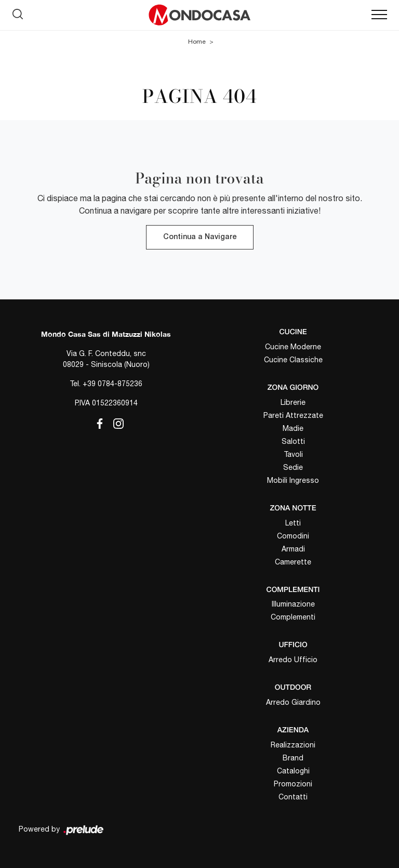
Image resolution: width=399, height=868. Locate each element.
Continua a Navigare (200, 237)
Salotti (293, 441)
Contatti (293, 797)
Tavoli (293, 454)
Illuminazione (293, 604)
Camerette (293, 562)
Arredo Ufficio (293, 660)
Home (197, 42)
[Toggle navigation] (379, 15)
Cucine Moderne (293, 347)
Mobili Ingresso (293, 480)
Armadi (293, 549)
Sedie (293, 467)
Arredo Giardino (293, 702)
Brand (293, 758)
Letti (293, 523)
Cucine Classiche (293, 360)
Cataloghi (293, 771)
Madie (293, 428)
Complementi (293, 617)
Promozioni (293, 784)
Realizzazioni (293, 745)
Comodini (293, 536)
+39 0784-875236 (112, 384)
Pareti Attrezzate (293, 415)
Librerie (293, 402)
